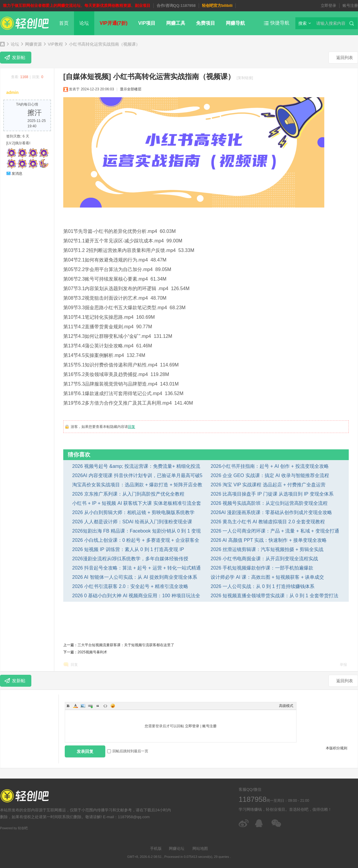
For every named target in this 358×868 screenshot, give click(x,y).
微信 (277, 823)
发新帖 (19, 57)
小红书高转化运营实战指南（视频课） (104, 44)
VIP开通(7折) (114, 23)
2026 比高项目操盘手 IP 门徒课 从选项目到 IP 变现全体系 (272, 494)
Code (105, 706)
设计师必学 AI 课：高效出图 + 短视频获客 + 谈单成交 (267, 577)
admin (12, 92)
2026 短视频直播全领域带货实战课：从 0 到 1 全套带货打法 (274, 596)
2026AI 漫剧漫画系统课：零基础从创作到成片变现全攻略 (271, 512)
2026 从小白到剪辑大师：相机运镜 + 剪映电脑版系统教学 (133, 512)
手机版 (156, 848)
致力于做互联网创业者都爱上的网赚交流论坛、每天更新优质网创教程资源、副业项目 (77, 6)
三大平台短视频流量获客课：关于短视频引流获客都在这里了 (126, 645)
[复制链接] (245, 78)
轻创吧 (2, 44)
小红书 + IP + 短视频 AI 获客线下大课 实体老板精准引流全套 (137, 503)
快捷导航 (280, 23)
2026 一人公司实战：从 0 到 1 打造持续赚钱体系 (263, 586)
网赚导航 (235, 23)
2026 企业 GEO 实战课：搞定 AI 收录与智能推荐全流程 (270, 475)
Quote (98, 706)
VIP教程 (55, 44)
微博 (244, 823)
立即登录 (328, 6)
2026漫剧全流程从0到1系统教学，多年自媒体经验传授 (130, 559)
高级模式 (286, 706)
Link (90, 706)
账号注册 (350, 6)
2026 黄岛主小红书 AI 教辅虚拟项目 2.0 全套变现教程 (268, 522)
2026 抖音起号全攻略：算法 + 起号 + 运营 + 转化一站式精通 (136, 568)
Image (83, 706)
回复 (132, 427)
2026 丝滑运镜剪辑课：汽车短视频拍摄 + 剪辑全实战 (267, 549)
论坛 (84, 23)
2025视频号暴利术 (92, 652)
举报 (343, 665)
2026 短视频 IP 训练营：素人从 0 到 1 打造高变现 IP (128, 549)
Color (75, 706)
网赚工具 (176, 23)
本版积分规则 (337, 748)
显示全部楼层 (131, 89)
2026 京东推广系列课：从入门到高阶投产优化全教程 (128, 494)
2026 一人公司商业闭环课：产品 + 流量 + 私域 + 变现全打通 (275, 531)
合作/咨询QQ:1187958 (176, 6)
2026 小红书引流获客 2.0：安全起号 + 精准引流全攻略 (130, 586)
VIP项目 (147, 23)
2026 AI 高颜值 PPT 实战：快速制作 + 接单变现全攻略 (269, 540)
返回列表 (345, 58)
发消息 (17, 174)
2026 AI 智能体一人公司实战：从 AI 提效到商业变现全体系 (135, 577)
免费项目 (206, 23)
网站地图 (200, 848)
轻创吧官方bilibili (217, 6)
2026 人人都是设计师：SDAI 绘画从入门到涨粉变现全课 (132, 522)
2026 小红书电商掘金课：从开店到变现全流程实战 (264, 559)
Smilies (113, 706)
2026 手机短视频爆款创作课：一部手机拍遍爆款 (262, 568)
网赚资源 (33, 44)
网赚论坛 (177, 848)
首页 (64, 23)
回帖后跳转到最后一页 (128, 751)
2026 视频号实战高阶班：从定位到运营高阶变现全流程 (269, 503)
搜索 (303, 23)
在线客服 (260, 823)
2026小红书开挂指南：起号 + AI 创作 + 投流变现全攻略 (270, 466)
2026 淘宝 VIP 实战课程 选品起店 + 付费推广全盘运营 (268, 485)
